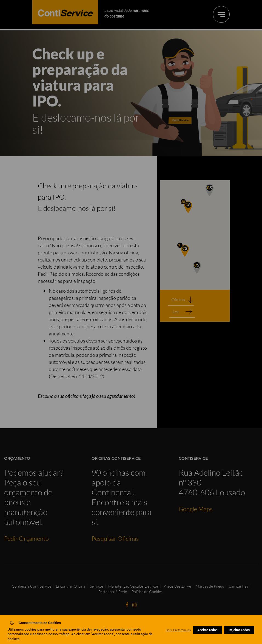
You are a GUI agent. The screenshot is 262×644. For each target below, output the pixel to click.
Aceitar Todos (207, 630)
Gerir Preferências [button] (178, 630)
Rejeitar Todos (239, 630)
